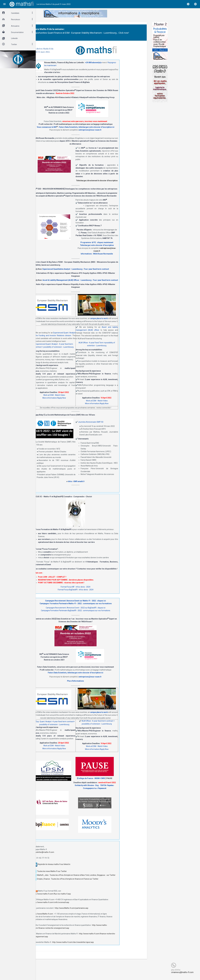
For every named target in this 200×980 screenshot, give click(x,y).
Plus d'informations (98, 685)
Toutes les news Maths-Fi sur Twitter (75, 875)
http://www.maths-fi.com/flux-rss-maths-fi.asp (75, 897)
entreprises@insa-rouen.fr (113, 134)
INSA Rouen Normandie (126, 257)
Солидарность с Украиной (117, 792)
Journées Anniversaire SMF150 (114, 426)
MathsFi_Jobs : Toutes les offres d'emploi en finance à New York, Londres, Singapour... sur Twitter (99, 879)
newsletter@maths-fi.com (66, 856)
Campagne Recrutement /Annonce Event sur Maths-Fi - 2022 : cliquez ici (98, 604)
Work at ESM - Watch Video (77, 399)
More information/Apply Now (77, 402)
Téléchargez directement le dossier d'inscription (120, 184)
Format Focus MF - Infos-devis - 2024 (98, 590)
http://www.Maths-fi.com (66, 917)
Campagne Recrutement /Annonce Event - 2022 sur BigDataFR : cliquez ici (98, 611)
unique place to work (122, 322)
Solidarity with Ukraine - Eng (110, 789)
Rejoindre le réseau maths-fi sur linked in (77, 868)
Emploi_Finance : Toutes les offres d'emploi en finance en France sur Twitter (91, 883)
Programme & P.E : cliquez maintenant (120, 246)
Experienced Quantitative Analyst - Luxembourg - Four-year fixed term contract (99, 273)
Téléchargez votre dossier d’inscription (120, 249)
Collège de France (108, 782)
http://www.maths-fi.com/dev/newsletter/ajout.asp (96, 946)
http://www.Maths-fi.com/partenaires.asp (94, 912)
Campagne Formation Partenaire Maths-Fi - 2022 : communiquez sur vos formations (98, 607)
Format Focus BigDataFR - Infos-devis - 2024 (98, 593)
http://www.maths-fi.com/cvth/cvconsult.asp (74, 906)
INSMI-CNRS (123, 782)
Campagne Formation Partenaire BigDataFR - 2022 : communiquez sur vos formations (98, 614)
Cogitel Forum (61, 973)
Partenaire (66, 29)
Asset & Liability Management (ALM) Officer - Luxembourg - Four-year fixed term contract (103, 284)
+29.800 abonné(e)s (116, 66)
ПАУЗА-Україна (130, 789)
